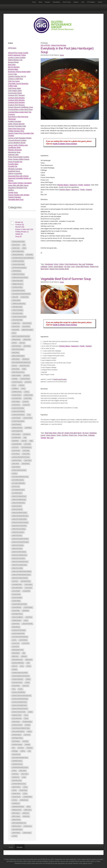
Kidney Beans (16, 627)
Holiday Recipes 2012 (16, 131)
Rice (14, 748)
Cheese (27, 392)
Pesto (26, 715)
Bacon (14, 333)
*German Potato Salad (18, 264)
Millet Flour (15, 656)
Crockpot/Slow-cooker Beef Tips (20, 112)
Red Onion (27, 735)
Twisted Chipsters (15, 197)
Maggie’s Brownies (15, 150)
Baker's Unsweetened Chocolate (21, 336)
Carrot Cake (12, 74)
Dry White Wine (16, 437)
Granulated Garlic (26, 581)
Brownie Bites (13, 69)
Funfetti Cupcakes (15, 121)
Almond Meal (26, 326)
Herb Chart (29, 617)
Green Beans (29, 584)
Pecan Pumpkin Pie (15, 162)
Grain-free (15, 581)
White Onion (28, 810)
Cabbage (15, 379)
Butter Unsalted (16, 375)
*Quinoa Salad (16, 300)
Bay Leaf (22, 343)
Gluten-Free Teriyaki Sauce (19, 565)
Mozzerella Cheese (17, 659)
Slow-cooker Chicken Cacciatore (20, 183)
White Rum (26, 813)
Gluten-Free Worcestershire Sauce (21, 575)
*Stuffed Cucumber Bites (19, 303)
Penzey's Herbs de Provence (20, 708)
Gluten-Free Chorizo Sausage (20, 522)
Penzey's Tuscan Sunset (19, 712)
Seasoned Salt (16, 754)
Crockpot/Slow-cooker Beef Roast (20, 110)
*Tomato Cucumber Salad (19, 317)
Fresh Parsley (16, 450)
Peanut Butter (16, 686)
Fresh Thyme (16, 454)
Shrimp (14, 771)
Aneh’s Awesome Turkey (17, 55)
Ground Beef (27, 591)
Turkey (25, 793)
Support (76, 2)
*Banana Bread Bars (18, 254)
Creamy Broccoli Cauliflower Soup (20, 107)
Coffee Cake (13, 86)
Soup (62, 55)
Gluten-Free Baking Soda (19, 499)
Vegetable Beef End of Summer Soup (66, 279)
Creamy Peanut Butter (18, 421)
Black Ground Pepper (18, 349)
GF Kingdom (91, 2)
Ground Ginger (16, 601)
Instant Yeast (16, 624)
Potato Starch (16, 722)
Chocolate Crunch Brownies (18, 84)
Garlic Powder (16, 467)
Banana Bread (13, 62)
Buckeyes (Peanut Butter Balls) (19, 72)
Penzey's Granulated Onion (20, 705)
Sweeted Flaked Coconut (19, 784)
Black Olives (16, 352)
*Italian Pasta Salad (17, 281)
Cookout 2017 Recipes (16, 95)
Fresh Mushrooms (26, 447)
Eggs (31, 441)
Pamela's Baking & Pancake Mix (21, 676)
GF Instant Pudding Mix (19, 483)
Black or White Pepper (18, 356)
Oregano (15, 669)
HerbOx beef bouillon (60, 379)
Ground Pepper (28, 607)
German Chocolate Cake (17, 126)
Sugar (24, 777)
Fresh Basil (27, 444)
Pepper (30, 712)
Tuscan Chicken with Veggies (19, 195)
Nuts (28, 663)
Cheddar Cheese (17, 392)
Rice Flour (21, 748)
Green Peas (29, 588)
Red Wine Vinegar (17, 744)
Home (34, 2)
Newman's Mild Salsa (18, 663)
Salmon (23, 751)
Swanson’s (73, 185)
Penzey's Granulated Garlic (19, 702)
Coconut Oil (26, 405)
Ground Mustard (17, 607)
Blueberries (26, 359)
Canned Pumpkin (25, 379)
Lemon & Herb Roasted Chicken (20, 138)
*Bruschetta (30, 254)
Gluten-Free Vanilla (17, 568)
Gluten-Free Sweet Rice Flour (20, 561)
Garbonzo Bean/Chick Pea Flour (21, 457)
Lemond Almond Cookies (17, 140)
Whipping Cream (17, 810)
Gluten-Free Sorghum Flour (20, 555)
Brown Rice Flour (24, 366)
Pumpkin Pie (13, 166)
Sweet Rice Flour (17, 780)
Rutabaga (15, 751)
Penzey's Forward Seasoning (20, 699)
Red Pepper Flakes (17, 738)
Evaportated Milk (17, 444)
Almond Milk (16, 330)
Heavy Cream (16, 245)
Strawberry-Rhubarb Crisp (18, 188)
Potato (26, 718)
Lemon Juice (16, 643)
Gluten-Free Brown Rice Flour (20, 516)
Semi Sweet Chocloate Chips (20, 757)
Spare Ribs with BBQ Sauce (18, 185)
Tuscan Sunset (16, 797)
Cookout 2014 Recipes (16, 102)
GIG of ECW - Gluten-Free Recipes (53, 45)
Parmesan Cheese (17, 682)
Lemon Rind (26, 643)
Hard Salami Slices (17, 614)
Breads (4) (19, 222)
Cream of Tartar (28, 418)
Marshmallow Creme (18, 650)
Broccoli (15, 366)
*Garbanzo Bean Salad (18, 241)
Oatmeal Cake (13, 155)
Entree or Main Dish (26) (24, 229)
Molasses (24, 656)
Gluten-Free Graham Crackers (20, 539)
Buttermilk (26, 375)
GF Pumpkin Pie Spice (18, 490)
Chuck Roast (28, 398)
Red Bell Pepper (17, 735)
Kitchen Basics (63, 185)
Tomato (14, 790)
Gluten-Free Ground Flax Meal (20, 542)
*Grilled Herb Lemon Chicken (20, 277)
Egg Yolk (24, 441)
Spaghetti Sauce (14, 171)
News (40, 2)
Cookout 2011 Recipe (18, 408)
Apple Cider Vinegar (27, 330)
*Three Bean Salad (17, 313)
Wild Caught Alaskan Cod (19, 823)
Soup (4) (18, 236)
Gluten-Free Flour (17, 535)
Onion (22, 666)
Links (83, 2)
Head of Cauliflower (17, 617)
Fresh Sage (26, 450)
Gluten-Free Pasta (17, 548)
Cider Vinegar (16, 401)
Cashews (22, 385)
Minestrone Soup (14, 152)
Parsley (27, 682)
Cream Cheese (16, 418)
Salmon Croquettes (15, 173)
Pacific (81, 185)
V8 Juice (15, 800)
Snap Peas (15, 774)
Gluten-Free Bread (17, 509)
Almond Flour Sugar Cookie (18, 53)
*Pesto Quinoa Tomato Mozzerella (21, 294)
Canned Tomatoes (17, 382)
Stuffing (11, 190)
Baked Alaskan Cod (15, 60)
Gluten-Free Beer (17, 506)
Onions (29, 666)
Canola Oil (28, 382)
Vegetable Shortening (18, 806)
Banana (14, 343)
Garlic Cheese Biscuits (16, 124)
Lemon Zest (16, 646)
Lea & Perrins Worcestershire (20, 637)
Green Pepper (16, 591)
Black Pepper (16, 359)
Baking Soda (27, 339)
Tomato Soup (13, 192)
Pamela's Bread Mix (18, 679)
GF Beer (15, 473)
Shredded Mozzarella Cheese (20, 767)
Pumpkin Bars (13, 164)
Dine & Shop (67, 2)
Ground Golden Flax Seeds (19, 604)
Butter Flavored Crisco (18, 372)
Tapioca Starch (16, 787)
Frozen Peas (26, 454)
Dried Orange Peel (17, 431)
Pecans (21, 689)
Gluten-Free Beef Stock (19, 503)
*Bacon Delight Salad (18, 251)
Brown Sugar (16, 369)
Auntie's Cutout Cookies (17, 58)
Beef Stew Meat (17, 346)
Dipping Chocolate (17, 428)
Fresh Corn (15, 447)
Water (24, 248)
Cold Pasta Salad (14, 88)
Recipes (47, 2)
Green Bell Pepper (17, 588)
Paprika (28, 679)
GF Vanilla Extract (17, 493)
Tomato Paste (23, 790)
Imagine (87, 185)
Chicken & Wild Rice (16, 79)
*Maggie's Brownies (18, 284)
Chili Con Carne (14, 81)
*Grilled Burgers (17, 271)
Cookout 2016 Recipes (16, 98)
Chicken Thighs (28, 395)
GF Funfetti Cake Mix (18, 480)
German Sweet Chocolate (19, 470)
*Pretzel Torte (25, 297)
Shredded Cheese (17, 761)
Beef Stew (12, 65)
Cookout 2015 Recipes (16, 100)
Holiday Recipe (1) (22, 232)
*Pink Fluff (15, 297)
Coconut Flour (16, 405)
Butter (24, 369)
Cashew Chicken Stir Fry (17, 76)
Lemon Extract (23, 640)
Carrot (14, 385)
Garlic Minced (26, 464)
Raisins (29, 731)
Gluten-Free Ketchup (18, 545)
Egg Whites (15, 441)
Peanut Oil (26, 686)
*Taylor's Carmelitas (18, 310)
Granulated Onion (17, 584)
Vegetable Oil (16, 803)
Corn (29, 415)
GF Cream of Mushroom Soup (20, 477)
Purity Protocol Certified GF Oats (21, 728)
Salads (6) (19, 234)
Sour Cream (25, 774)
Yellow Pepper (16, 833)
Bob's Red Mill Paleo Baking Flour (21, 362)
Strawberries (16, 777)
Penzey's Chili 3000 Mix (19, 692)
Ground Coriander (17, 597)
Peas (14, 689)
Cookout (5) (20, 225)
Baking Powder (16, 339)
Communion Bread (15, 93)
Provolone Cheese (17, 725)
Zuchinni (15, 836)
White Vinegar (16, 816)
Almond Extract (27, 323)
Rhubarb (28, 744)
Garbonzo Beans (17, 460)
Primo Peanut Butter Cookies (19, 157)
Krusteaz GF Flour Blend (19, 630)
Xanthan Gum (28, 826)
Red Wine (26, 741)
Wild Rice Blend (17, 826)
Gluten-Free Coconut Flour (19, 526)
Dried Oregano (16, 434)
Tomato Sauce (16, 793)
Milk (24, 653)
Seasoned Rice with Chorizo (18, 176)
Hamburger (26, 610)
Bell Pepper (27, 346)
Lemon (14, 640)
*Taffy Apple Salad (17, 307)
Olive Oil (15, 666)
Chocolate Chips (17, 398)
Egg (25, 437)
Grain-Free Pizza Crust (16, 129)
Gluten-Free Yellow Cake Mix (20, 578)
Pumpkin (28, 725)
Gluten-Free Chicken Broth (19, 519)
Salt (24, 245)
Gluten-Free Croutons (18, 532)
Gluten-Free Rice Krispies (19, 552)
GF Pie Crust (16, 486)
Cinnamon (26, 401)
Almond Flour (16, 326)
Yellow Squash (27, 833)
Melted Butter (16, 653)
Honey (26, 620)
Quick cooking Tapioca (18, 731)
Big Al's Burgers (14, 67)
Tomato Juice (16, 248)
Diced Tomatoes (17, 424)
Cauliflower (15, 388)
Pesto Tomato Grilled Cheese (19, 159)
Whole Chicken (16, 820)
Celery (23, 388)
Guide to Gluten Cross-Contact (65, 144)
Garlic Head (16, 464)
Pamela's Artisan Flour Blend (20, 673)
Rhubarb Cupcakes (15, 169)
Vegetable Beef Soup (16, 199)
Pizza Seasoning (17, 718)
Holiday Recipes (17, 620)
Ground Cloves (16, 594)
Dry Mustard (27, 434)
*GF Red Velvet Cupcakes (19, 268)
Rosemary (30, 748)
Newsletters (56, 2)
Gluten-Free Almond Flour (19, 496)
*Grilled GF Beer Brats (18, 274)
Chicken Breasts (17, 395)
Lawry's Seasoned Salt (18, 633)
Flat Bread (12, 119)
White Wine (26, 816)
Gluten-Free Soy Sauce (19, 558)
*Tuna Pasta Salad (17, 320)
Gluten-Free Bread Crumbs (19, 513)
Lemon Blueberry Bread (17, 143)
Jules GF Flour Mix (27, 624)
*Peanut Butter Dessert (18, 290)
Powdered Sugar (27, 722)
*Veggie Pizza (16, 323)
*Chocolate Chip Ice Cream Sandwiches (23, 258)
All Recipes (12, 48)
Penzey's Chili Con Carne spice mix (22, 695)
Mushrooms (29, 659)
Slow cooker (23, 771)
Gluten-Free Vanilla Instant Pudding (22, 571)
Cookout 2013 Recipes (16, 105)
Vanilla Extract (24, 800)
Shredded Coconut (17, 764)
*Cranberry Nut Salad (18, 261)
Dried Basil (28, 428)
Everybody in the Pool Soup (18, 117)
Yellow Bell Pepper (17, 829)
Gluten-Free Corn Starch (19, 529)
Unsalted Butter (28, 797)
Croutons (11, 114)
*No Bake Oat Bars (17, 287)
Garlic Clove (28, 460)
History (100, 2)
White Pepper (16, 813)
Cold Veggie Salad (15, 91)
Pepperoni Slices (17, 715)
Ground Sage (16, 610)
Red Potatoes (16, 741)
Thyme (25, 787)
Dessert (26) (20, 227)
